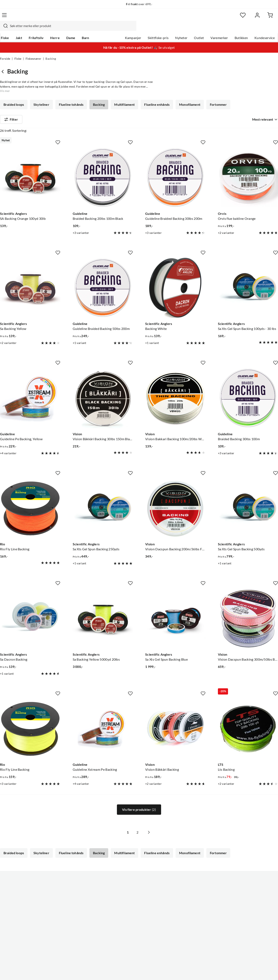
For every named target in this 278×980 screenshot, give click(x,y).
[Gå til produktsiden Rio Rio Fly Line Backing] (30, 497)
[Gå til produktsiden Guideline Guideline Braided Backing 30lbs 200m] (175, 167)
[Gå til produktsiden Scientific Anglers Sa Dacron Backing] (30, 607)
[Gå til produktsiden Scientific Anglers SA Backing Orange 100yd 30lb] (30, 167)
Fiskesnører (34, 51)
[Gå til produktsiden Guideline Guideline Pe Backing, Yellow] (30, 387)
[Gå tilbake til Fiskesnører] (4, 64)
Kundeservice (265, 29)
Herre (54, 29)
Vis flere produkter (139, 798)
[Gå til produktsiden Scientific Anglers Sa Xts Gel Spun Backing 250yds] (103, 497)
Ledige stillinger (128, 887)
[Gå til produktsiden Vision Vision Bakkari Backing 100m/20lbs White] (175, 387)
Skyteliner (41, 97)
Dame (70, 29)
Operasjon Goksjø (129, 907)
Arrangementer (127, 900)
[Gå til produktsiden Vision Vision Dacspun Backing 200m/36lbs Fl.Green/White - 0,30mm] (175, 497)
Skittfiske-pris (158, 29)
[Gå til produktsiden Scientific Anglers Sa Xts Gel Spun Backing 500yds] (248, 497)
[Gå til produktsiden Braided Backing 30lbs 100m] (248, 387)
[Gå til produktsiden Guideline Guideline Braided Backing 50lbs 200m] (103, 277)
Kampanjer (133, 29)
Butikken (241, 29)
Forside (5, 51)
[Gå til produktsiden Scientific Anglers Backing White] (175, 277)
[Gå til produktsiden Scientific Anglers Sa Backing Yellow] (30, 277)
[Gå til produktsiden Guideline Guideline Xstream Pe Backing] (103, 718)
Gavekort (65, 887)
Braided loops (14, 97)
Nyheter (181, 29)
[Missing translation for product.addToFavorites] (58, 131)
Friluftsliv (35, 29)
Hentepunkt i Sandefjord (18, 894)
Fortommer (215, 97)
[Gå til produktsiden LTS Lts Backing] (248, 718)
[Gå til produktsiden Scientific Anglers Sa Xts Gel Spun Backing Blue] (175, 607)
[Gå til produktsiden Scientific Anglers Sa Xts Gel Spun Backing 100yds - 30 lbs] (248, 277)
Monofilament (187, 97)
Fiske (4, 29)
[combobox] (134, 18)
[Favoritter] (238, 18)
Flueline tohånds (70, 97)
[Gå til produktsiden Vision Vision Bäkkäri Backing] (175, 718)
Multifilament (123, 97)
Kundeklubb (125, 927)
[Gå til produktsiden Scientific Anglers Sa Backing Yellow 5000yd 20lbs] (103, 607)
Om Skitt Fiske (127, 880)
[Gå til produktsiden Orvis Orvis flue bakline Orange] (248, 167)
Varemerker (219, 29)
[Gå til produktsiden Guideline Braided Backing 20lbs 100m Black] (103, 167)
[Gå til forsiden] (19, 17)
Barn (85, 29)
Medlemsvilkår (127, 933)
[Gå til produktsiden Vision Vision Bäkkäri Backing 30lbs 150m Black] (103, 387)
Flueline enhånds (155, 97)
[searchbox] (138, 18)
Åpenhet (122, 920)
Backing (98, 97)
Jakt (18, 29)
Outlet (199, 29)
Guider (5, 887)
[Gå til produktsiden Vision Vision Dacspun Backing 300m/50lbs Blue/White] (248, 607)
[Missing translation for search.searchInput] (70, 18)
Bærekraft (123, 913)
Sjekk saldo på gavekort (17, 900)
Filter (11, 112)
